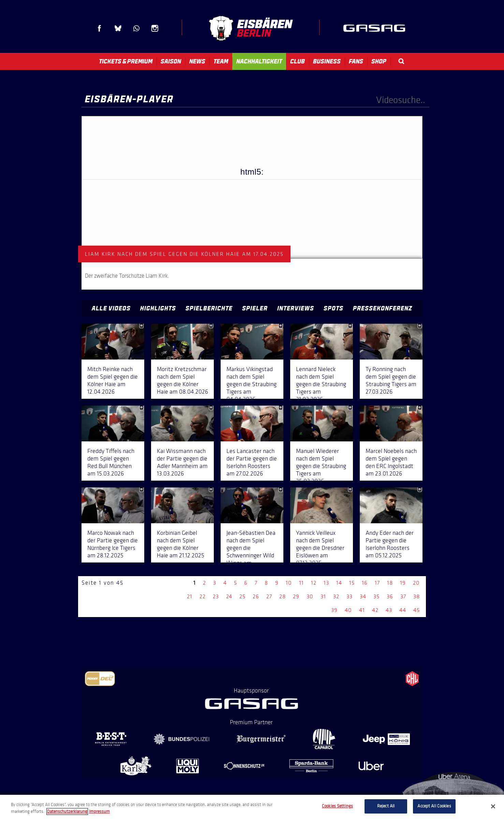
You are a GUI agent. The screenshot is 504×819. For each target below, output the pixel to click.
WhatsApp (136, 28)
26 (256, 596)
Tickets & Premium (126, 61)
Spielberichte (209, 308)
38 (417, 596)
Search (401, 61)
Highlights (158, 308)
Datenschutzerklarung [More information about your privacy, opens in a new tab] (67, 811)
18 (390, 583)
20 (416, 583)
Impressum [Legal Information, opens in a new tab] (99, 811)
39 (334, 610)
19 (403, 583)
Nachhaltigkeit (259, 61)
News (197, 61)
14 (339, 583)
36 (390, 596)
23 (216, 596)
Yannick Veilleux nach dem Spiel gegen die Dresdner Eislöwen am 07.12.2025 (320, 548)
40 (348, 610)
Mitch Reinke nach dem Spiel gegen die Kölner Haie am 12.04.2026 (113, 380)
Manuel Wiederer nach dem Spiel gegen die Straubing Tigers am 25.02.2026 (321, 466)
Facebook (100, 28)
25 (242, 596)
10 (289, 583)
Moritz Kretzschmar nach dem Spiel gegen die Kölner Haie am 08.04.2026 (182, 380)
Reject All (386, 806)
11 (301, 583)
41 (362, 610)
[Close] (493, 806)
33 (350, 596)
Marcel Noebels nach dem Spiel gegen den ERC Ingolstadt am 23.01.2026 (391, 462)
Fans (356, 61)
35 (376, 596)
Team (221, 61)
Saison (171, 61)
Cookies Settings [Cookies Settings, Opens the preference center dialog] (337, 806)
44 (403, 610)
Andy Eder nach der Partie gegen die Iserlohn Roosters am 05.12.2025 (390, 544)
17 (377, 583)
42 (375, 610)
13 (326, 583)
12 (314, 583)
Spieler (255, 308)
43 (389, 610)
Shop (379, 61)
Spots (333, 308)
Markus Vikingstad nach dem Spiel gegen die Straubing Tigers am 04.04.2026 (251, 384)
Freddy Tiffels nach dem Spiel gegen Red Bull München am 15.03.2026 (111, 462)
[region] (252, 807)
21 (190, 596)
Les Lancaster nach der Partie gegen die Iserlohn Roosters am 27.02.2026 (252, 462)
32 (336, 596)
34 (363, 596)
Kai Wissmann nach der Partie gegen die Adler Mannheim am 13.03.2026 (182, 462)
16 (365, 583)
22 (203, 596)
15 (352, 583)
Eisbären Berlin (251, 28)
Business (327, 61)
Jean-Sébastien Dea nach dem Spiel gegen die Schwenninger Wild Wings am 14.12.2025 (251, 552)
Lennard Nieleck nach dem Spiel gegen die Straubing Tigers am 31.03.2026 (321, 384)
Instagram (155, 28)
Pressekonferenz (383, 308)
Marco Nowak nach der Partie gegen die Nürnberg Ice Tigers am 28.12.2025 (113, 544)
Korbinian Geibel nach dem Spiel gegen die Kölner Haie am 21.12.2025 (181, 544)
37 (403, 596)
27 (269, 596)
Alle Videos (111, 308)
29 (296, 596)
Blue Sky (118, 28)
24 (229, 596)
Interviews (296, 308)
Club (298, 61)
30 (310, 596)
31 (323, 596)
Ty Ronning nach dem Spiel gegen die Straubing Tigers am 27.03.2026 (391, 380)
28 (283, 596)
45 (417, 610)
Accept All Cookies (434, 806)
